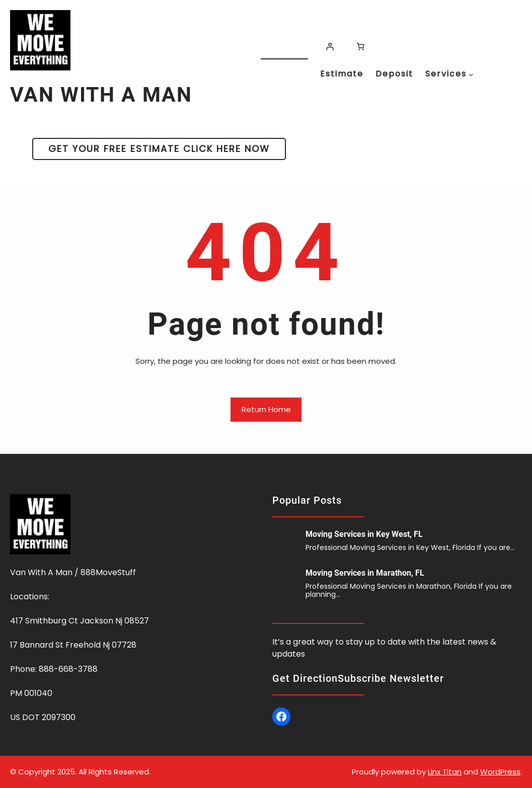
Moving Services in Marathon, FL (365, 573)
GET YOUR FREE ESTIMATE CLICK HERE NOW (159, 149)
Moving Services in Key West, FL (364, 534)
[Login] (330, 47)
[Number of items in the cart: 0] (361, 47)
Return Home (266, 409)
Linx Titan (445, 772)
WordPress (500, 772)
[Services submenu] (471, 74)
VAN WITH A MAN (101, 95)
